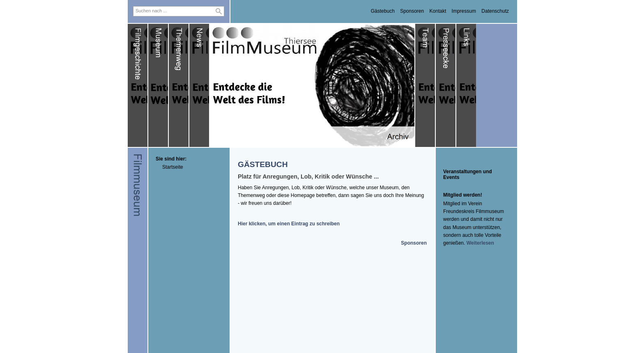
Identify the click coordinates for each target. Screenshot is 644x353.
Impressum (464, 11)
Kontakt (438, 11)
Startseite (173, 167)
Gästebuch (383, 11)
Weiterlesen (480, 243)
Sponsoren (412, 11)
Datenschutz (495, 11)
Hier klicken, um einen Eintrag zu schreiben (289, 224)
